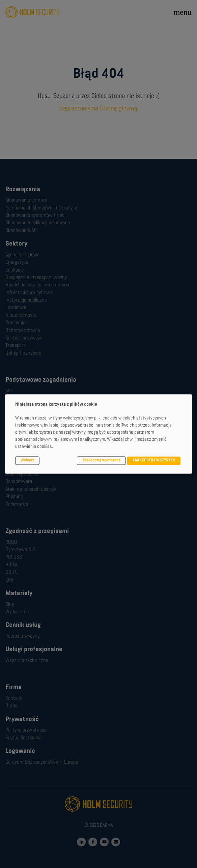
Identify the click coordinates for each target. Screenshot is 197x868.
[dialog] (99, 434)
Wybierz (27, 461)
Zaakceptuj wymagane (101, 461)
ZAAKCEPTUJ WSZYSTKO (154, 461)
